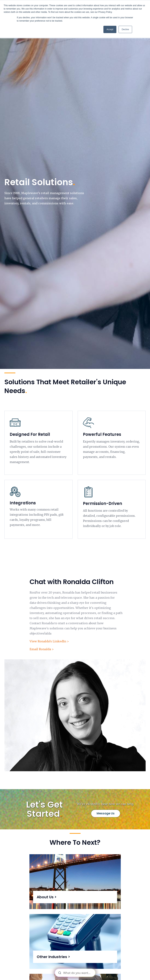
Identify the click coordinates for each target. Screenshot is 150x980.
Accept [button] (110, 29)
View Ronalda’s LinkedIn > (49, 641)
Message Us (106, 813)
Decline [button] (125, 29)
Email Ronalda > (42, 649)
